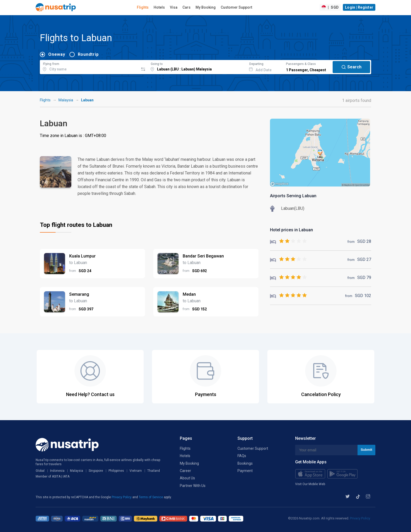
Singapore (96, 471)
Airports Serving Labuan (293, 196)
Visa (174, 7)
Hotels (159, 7)
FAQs (242, 456)
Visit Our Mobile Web (310, 484)
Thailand (154, 471)
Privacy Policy (122, 497)
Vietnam (136, 471)
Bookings (245, 463)
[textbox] (89, 66)
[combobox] (89, 66)
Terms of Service (151, 497)
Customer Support (236, 7)
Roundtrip (88, 54)
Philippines (116, 471)
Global (40, 471)
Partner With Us (193, 486)
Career (185, 471)
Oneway (57, 54)
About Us (187, 478)
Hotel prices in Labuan (291, 230)
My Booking (206, 7)
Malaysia (66, 100)
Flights (143, 7)
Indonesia (57, 471)
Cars (186, 7)
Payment (245, 471)
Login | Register (359, 7)
